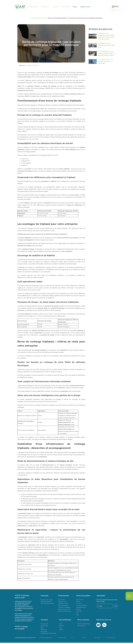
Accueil (33, 18)
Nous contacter (81, 626)
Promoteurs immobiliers (64, 607)
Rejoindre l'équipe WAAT (84, 624)
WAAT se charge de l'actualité (22, 628)
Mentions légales (62, 638)
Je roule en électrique (82, 605)
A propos (55, 7)
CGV (72, 638)
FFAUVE (78, 609)
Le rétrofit (79, 611)
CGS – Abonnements (111, 638)
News (75, 7)
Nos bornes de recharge (47, 600)
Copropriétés (62, 600)
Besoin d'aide (44, 631)
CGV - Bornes (97, 638)
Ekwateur (61, 626)
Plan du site (44, 629)
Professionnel (33, 7)
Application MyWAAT (46, 602)
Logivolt (61, 629)
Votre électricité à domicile (47, 603)
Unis (77, 613)
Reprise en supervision (64, 609)
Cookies (84, 638)
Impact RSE (66, 7)
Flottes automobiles (63, 605)
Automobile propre (81, 607)
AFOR (78, 602)
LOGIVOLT (79, 603)
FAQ (77, 615)
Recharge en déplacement (65, 611)
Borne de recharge (41, 18)
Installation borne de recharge (48, 633)
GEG (60, 628)
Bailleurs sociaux (62, 602)
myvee (61, 624)
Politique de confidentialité (46, 638)
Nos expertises (45, 624)
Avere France (80, 600)
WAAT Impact (44, 626)
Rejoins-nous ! (85, 7)
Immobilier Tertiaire (63, 603)
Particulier (45, 7)
